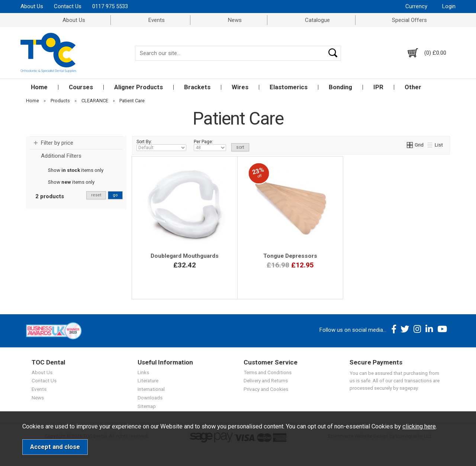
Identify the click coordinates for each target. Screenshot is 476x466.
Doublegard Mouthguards (185, 256)
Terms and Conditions (268, 372)
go (115, 195)
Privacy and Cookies (266, 389)
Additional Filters (61, 156)
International (151, 389)
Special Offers (409, 20)
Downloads (150, 398)
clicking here (419, 426)
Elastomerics (289, 87)
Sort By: (161, 145)
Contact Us (68, 6)
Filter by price (57, 143)
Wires (240, 87)
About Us (32, 6)
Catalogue (317, 20)
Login (449, 6)
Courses (81, 87)
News (235, 20)
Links (143, 372)
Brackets (197, 87)
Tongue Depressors (290, 256)
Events (157, 20)
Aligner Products (139, 87)
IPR (378, 87)
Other (413, 87)
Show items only (76, 170)
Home (39, 87)
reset (96, 195)
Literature (148, 380)
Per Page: (210, 145)
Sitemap (147, 406)
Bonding (340, 87)
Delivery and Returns (266, 380)
